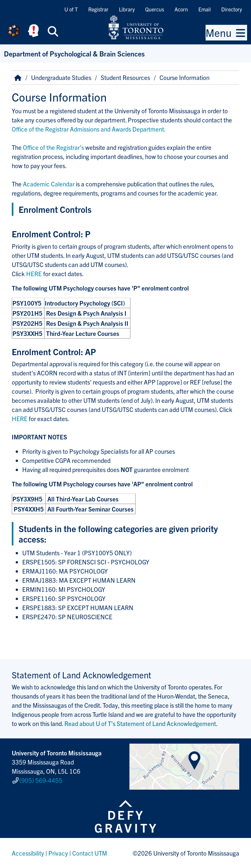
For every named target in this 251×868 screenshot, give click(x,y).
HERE (35, 274)
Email (205, 9)
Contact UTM (90, 853)
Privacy (58, 853)
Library (127, 9)
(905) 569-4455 (41, 780)
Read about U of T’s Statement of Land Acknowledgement (140, 723)
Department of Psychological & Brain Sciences (74, 53)
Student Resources (125, 77)
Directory (232, 9)
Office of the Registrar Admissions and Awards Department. (89, 129)
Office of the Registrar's (54, 147)
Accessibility (28, 853)
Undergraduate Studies (61, 77)
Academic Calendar (49, 184)
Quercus (155, 9)
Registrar (98, 9)
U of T (71, 9)
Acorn (181, 9)
